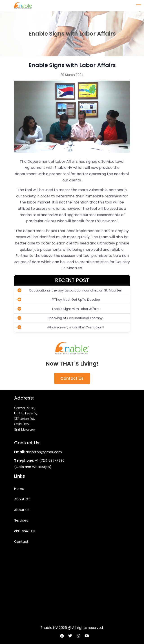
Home (19, 489)
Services (21, 520)
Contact (21, 541)
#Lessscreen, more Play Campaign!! (61, 327)
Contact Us (72, 378)
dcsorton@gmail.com (44, 452)
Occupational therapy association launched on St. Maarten (70, 290)
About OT (22, 499)
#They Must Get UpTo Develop (59, 300)
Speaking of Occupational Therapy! (61, 318)
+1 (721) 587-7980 (50, 460)
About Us (22, 510)
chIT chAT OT (25, 531)
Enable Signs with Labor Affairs (58, 309)
